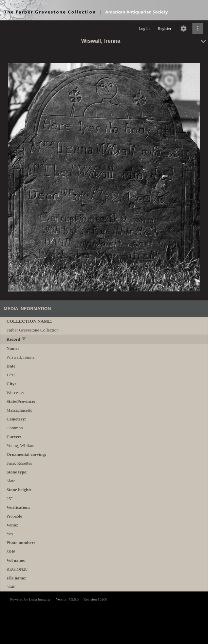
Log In (144, 29)
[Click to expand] (198, 29)
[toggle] (24, 339)
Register (165, 29)
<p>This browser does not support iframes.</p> (104, 617)
